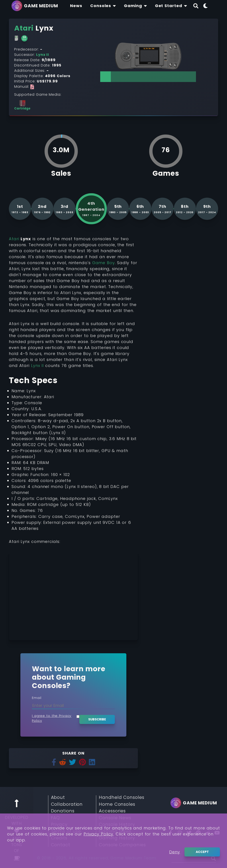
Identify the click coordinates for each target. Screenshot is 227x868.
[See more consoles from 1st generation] (20, 209)
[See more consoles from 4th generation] (91, 209)
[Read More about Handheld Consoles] (16, 38)
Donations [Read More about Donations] (63, 811)
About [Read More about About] (58, 798)
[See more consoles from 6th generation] (140, 209)
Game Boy (104, 263)
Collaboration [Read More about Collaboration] (67, 804)
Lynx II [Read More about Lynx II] (43, 55)
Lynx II (37, 366)
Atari (14, 239)
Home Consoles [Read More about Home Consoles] (117, 804)
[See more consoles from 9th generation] (207, 209)
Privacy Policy (99, 834)
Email (37, 698)
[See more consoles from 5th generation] (118, 209)
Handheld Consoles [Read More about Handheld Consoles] (121, 798)
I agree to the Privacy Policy (52, 718)
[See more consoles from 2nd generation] (42, 209)
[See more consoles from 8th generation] (185, 209)
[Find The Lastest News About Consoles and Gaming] (76, 6)
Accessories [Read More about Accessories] (112, 811)
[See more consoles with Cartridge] (22, 105)
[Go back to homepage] (36, 6)
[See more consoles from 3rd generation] (65, 209)
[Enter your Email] (73, 705)
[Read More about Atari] (24, 28)
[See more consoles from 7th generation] (162, 209)
